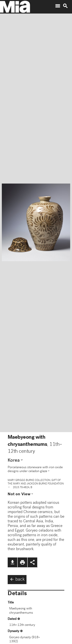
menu (58, 6)
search (65, 6)
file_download (12, 562)
